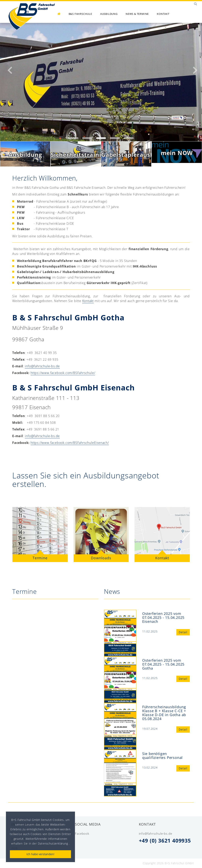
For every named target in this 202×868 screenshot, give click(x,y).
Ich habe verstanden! (40, 854)
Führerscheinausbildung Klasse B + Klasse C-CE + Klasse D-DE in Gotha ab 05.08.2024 (164, 713)
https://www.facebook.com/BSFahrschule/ (63, 373)
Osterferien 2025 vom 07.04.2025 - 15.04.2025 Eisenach (163, 617)
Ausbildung (109, 14)
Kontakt (163, 14)
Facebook (82, 834)
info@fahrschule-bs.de (42, 366)
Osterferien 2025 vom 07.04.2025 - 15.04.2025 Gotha (163, 664)
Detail (183, 632)
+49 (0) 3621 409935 (165, 841)
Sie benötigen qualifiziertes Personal (162, 756)
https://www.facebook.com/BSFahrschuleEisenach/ (70, 443)
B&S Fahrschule (80, 14)
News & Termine (137, 14)
